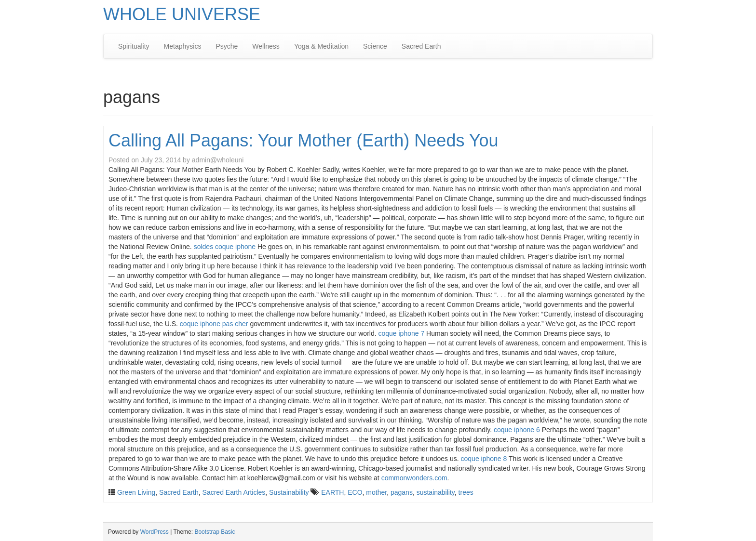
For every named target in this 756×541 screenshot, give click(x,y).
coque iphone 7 (401, 333)
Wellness (266, 46)
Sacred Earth (421, 46)
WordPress (155, 532)
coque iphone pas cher (214, 324)
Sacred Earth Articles (234, 492)
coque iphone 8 (484, 459)
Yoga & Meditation (321, 46)
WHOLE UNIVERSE (182, 14)
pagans (402, 492)
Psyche (227, 46)
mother (376, 492)
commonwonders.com (414, 478)
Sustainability (289, 492)
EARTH (332, 492)
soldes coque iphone (225, 247)
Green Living (136, 492)
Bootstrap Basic (215, 532)
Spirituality (134, 46)
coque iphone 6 (517, 430)
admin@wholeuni (218, 160)
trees (466, 492)
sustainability (436, 492)
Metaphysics (183, 46)
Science (375, 46)
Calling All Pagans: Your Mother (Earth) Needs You (304, 140)
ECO (355, 492)
